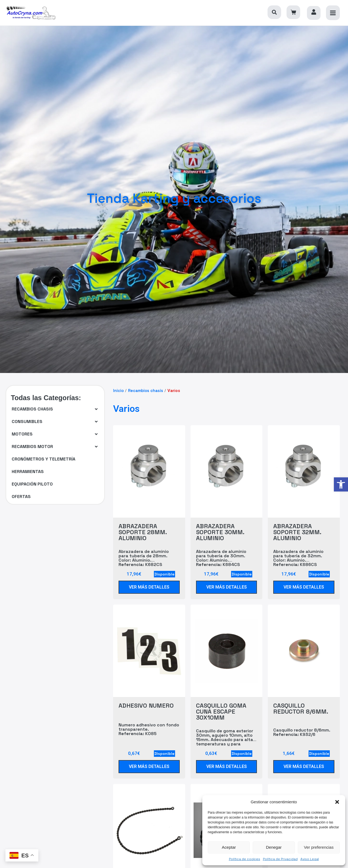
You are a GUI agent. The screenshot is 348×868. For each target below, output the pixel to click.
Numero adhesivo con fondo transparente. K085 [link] (149, 729)
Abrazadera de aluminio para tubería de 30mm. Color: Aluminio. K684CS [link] (221, 558)
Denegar (274, 847)
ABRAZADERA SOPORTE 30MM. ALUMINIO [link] (220, 532)
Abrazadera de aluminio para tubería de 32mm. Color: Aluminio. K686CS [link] (298, 558)
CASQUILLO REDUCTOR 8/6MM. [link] (301, 708)
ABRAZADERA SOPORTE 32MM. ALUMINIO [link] (297, 532)
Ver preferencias (319, 847)
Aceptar (229, 847)
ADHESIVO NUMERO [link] (146, 705)
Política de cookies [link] (245, 859)
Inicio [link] (118, 391)
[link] (341, 484)
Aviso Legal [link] (310, 859)
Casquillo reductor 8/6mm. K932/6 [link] (302, 732)
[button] (337, 802)
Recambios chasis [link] (146, 391)
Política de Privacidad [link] (280, 859)
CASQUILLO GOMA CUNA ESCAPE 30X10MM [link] (221, 711)
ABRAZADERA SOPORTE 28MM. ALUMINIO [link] (143, 532)
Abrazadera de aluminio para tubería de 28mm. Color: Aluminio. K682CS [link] (144, 558)
